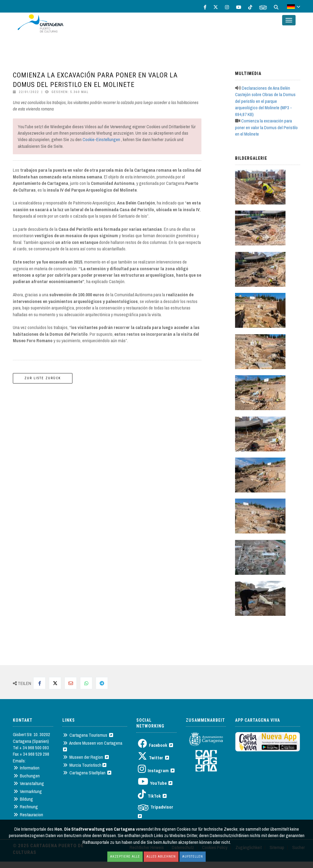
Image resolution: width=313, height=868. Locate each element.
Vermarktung (28, 791)
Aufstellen (193, 857)
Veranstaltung (29, 783)
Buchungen (27, 776)
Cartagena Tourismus (88, 735)
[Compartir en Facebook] (39, 683)
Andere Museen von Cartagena (94, 746)
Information (26, 768)
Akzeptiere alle (125, 857)
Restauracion (28, 815)
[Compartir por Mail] (71, 683)
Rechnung (26, 807)
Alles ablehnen (161, 857)
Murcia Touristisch (85, 765)
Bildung (23, 799)
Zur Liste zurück (43, 378)
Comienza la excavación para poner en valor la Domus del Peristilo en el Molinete (266, 127)
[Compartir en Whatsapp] (86, 683)
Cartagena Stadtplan (87, 773)
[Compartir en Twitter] (55, 683)
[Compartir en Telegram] (102, 683)
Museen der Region (86, 757)
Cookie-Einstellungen (101, 139)
